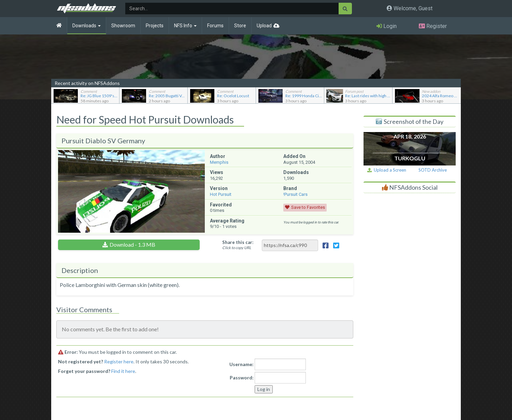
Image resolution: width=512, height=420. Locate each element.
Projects (155, 26)
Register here (119, 361)
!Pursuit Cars (295, 194)
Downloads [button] (87, 26)
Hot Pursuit (221, 194)
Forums (215, 26)
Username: (241, 364)
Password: (242, 378)
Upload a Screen (387, 170)
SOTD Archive (433, 170)
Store (240, 26)
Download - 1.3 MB (132, 244)
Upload (264, 26)
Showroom (123, 26)
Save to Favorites (308, 207)
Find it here (123, 371)
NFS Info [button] (185, 26)
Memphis (219, 162)
